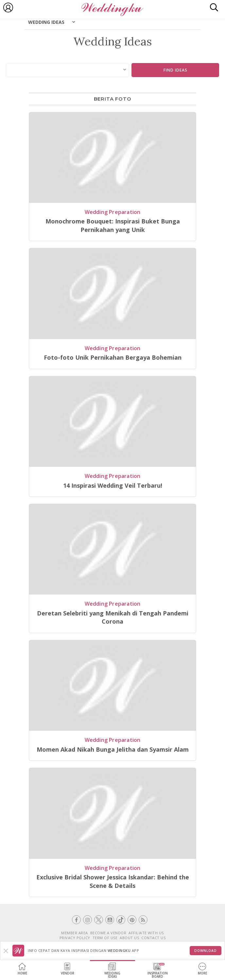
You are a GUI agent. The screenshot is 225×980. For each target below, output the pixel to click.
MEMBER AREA (75, 933)
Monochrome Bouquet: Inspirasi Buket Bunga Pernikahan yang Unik (113, 225)
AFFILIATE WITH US (146, 933)
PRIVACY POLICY (75, 938)
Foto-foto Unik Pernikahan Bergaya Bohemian (113, 357)
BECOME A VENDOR (108, 933)
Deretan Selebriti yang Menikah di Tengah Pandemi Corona (113, 617)
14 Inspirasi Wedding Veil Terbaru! (113, 485)
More (202, 969)
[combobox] (68, 70)
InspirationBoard (158, 971)
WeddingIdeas (112, 971)
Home (22, 969)
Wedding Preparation (113, 212)
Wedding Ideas (46, 22)
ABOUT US (129, 938)
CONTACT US (153, 938)
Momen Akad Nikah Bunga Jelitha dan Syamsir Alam (113, 749)
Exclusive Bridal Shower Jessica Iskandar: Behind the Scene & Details (113, 881)
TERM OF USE (105, 938)
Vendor (68, 969)
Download (206, 951)
